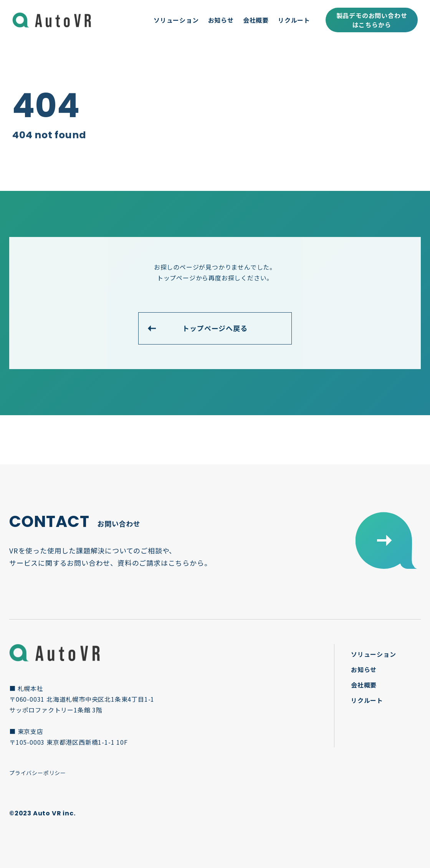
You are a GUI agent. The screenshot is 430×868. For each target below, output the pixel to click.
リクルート (294, 20)
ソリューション (176, 20)
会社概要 (256, 20)
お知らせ (221, 20)
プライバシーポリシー (38, 773)
